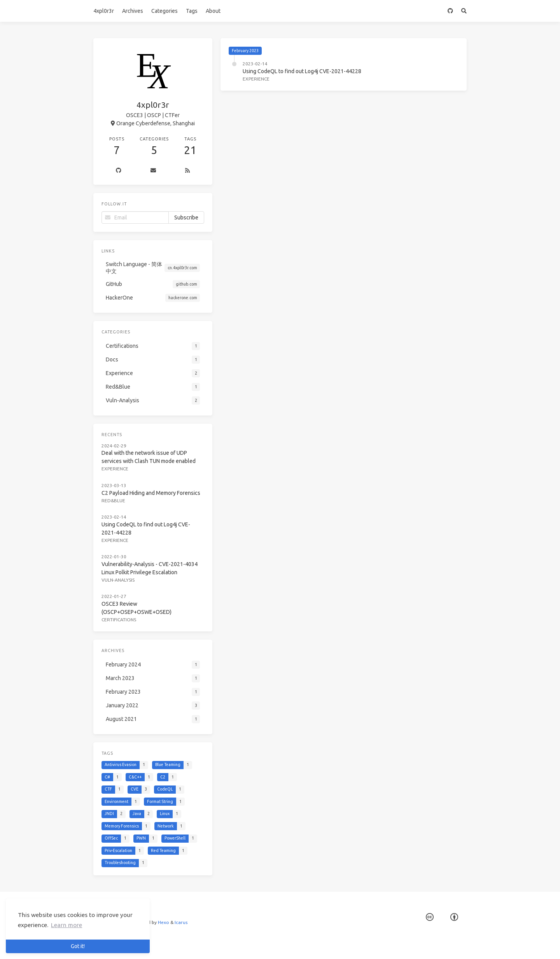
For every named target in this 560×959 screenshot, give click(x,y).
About (213, 11)
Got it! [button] (78, 946)
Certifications (119, 620)
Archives (133, 11)
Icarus (181, 922)
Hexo (164, 922)
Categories (164, 11)
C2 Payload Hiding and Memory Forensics (151, 493)
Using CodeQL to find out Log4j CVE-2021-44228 (302, 71)
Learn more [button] (66, 925)
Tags (192, 11)
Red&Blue (113, 501)
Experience (256, 79)
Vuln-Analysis (118, 580)
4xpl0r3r (104, 11)
